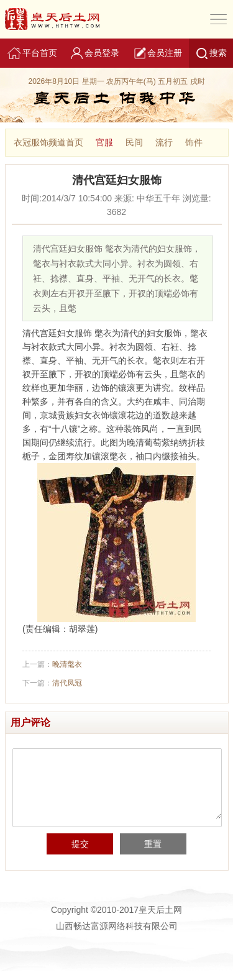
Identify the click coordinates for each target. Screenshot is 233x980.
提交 (80, 844)
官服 (104, 142)
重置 (153, 844)
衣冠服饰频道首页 (48, 142)
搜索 (211, 53)
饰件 (194, 142)
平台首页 (32, 53)
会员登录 (94, 53)
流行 (164, 142)
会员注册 (157, 53)
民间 (134, 142)
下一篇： (52, 683)
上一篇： (52, 664)
